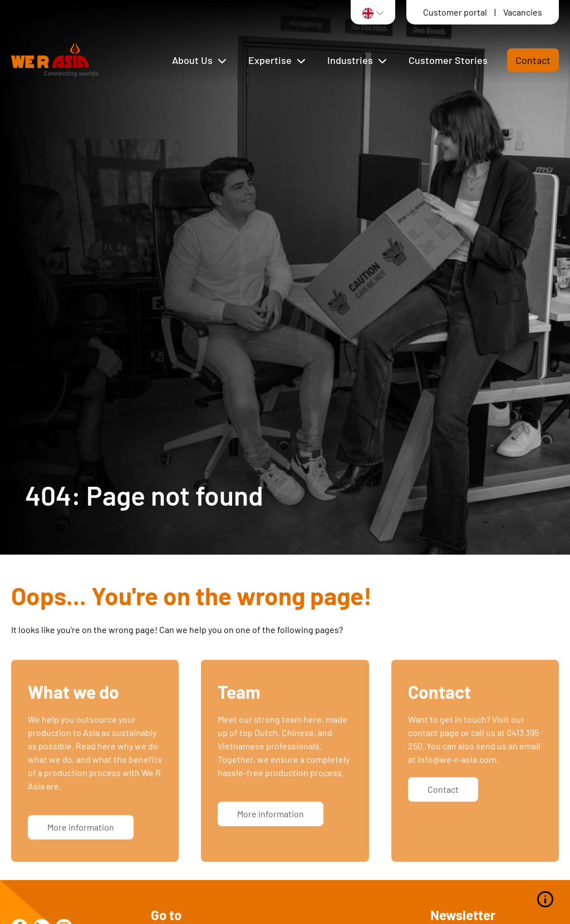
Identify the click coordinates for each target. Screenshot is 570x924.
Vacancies (523, 12)
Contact (533, 60)
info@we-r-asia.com (457, 767)
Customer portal (456, 12)
